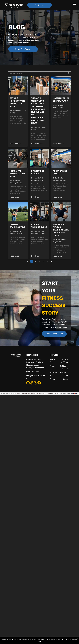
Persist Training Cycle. (39, 226)
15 (47, 261)
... (43, 261)
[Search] (39, 73)
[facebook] (28, 383)
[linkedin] (39, 383)
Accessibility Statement (44, 393)
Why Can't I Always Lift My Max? (17, 174)
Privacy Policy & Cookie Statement (27, 393)
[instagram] (32, 383)
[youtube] (35, 383)
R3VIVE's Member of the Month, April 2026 (17, 102)
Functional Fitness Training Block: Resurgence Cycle (61, 230)
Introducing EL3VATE (38, 172)
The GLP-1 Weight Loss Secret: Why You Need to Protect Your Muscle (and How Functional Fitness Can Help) (38, 111)
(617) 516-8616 (33, 372)
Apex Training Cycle (60, 172)
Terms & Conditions (56, 393)
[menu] (74, 4)
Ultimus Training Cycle (18, 226)
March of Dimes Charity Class (61, 100)
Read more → (16, 144)
